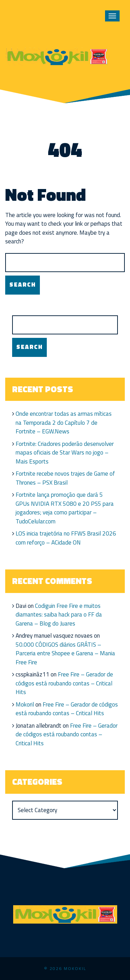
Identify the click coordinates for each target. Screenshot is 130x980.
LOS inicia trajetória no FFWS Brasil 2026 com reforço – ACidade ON (66, 538)
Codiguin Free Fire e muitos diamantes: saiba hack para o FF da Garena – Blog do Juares (59, 615)
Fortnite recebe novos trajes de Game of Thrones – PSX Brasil (65, 478)
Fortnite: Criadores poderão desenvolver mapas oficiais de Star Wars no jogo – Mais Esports (65, 453)
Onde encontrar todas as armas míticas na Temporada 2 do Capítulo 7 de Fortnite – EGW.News (64, 422)
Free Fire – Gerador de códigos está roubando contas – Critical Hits (64, 683)
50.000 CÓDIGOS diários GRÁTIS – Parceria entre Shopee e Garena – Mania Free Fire (65, 653)
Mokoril (25, 704)
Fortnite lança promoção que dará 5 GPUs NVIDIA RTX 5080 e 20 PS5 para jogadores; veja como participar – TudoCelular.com (65, 508)
